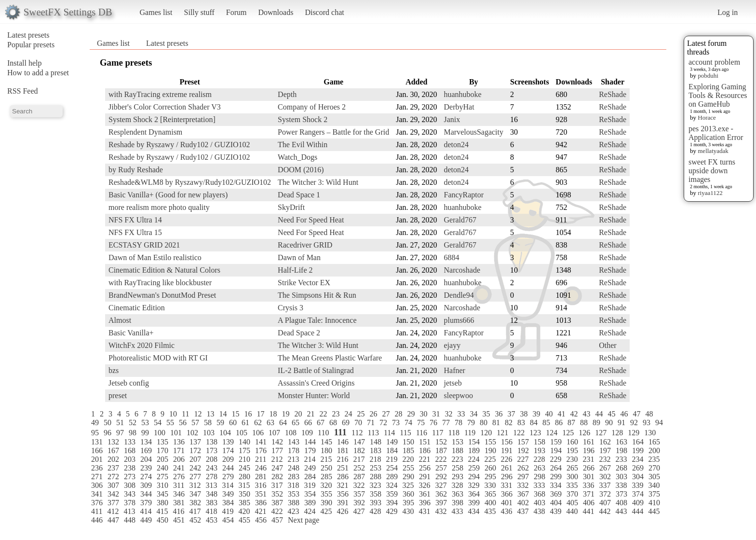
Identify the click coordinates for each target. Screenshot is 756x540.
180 (326, 450)
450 (162, 520)
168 (130, 450)
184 (392, 450)
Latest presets (28, 35)
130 (650, 433)
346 (179, 494)
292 (441, 477)
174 (228, 450)
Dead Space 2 (299, 333)
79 (471, 422)
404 (556, 503)
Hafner (454, 370)
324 (391, 485)
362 (441, 494)
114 (389, 433)
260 (490, 468)
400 (490, 503)
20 (298, 414)
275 (162, 477)
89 (596, 422)
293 (458, 477)
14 (223, 414)
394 (392, 503)
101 (176, 433)
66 (308, 422)
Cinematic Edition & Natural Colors (164, 270)
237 (113, 468)
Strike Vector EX (304, 283)
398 (458, 503)
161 (589, 442)
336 (588, 485)
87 (571, 422)
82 (509, 422)
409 (638, 503)
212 (277, 459)
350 (244, 494)
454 (228, 520)
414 (146, 511)
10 (173, 414)
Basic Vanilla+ (131, 333)
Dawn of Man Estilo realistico (155, 257)
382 (195, 503)
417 (195, 511)
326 (424, 485)
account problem (714, 62)
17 (260, 414)
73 (396, 422)
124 (552, 433)
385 (244, 503)
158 (540, 442)
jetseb (452, 383)
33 (461, 414)
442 (605, 511)
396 (425, 503)
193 (540, 450)
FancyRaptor (464, 195)
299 (556, 477)
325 (408, 485)
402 (523, 503)
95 (95, 433)
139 (228, 442)
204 (146, 459)
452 (195, 520)
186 (425, 450)
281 (261, 477)
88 (584, 422)
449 (146, 520)
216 (342, 459)
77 (446, 422)
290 (408, 477)
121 (502, 433)
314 (228, 485)
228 (539, 459)
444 (637, 511)
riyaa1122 (710, 193)
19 (285, 414)
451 (179, 520)
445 (654, 511)
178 (294, 450)
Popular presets (31, 45)
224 (473, 459)
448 (130, 520)
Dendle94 (459, 295)
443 (621, 511)
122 (519, 433)
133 (130, 442)
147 (359, 442)
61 (245, 422)
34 (473, 414)
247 (277, 468)
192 (523, 450)
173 (212, 450)
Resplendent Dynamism (145, 132)
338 (621, 485)
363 (458, 494)
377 (113, 503)
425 (326, 511)
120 (486, 433)
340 (654, 485)
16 (248, 414)
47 (636, 414)
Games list (156, 12)
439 (555, 511)
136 (179, 442)
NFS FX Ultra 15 (135, 232)
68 (333, 422)
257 (441, 468)
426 (342, 511)
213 (293, 459)
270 (654, 468)
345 (162, 494)
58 (208, 422)
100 (160, 433)
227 (523, 459)
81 (496, 422)
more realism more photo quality (159, 207)
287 (359, 477)
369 (556, 494)
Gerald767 (460, 220)
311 (179, 485)
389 (310, 503)
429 (391, 511)
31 (436, 414)
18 (273, 414)
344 (146, 494)
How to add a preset (38, 73)
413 (129, 511)
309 (146, 485)
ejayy (452, 345)
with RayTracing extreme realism (160, 94)
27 (386, 414)
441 (588, 511)
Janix (452, 119)
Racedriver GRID (305, 245)
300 (572, 477)
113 (373, 433)
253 (376, 468)
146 (343, 442)
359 (392, 494)
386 (261, 503)
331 (506, 485)
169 (146, 450)
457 (277, 520)
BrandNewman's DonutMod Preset (162, 295)
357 (359, 494)
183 (376, 450)
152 (441, 442)
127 (601, 433)
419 (228, 511)
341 (97, 494)
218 (375, 459)
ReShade (613, 94)
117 (438, 433)
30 (423, 414)
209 (228, 459)
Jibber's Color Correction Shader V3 (165, 107)
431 (424, 511)
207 (195, 459)
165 (654, 442)
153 (458, 442)
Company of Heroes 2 (312, 107)
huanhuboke (462, 94)
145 (326, 442)
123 (535, 433)
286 (343, 477)
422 (277, 511)
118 (454, 433)
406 (589, 503)
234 (637, 459)
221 (424, 459)
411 (97, 511)
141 (261, 442)
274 (146, 477)
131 (97, 442)
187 (441, 450)
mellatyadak (713, 151)
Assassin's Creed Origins (316, 383)
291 (425, 477)
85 (546, 422)
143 (294, 442)
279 (228, 477)
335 (572, 485)
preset (118, 395)
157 (523, 442)
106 (258, 433)
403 (540, 503)
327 (441, 485)
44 (599, 414)
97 (120, 433)
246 (261, 468)
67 (321, 422)
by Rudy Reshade (136, 170)
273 (130, 477)
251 (343, 468)
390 (326, 503)
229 (555, 459)
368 (540, 494)
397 (441, 503)
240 (162, 468)
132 (113, 442)
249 (310, 468)
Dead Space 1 (299, 195)
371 (589, 494)
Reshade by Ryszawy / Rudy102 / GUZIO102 (179, 145)
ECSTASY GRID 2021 (144, 245)
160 (572, 442)
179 (310, 450)
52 (133, 422)
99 (145, 433)
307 (113, 485)
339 (637, 485)
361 (425, 494)
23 (336, 414)
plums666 (459, 320)
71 (371, 422)
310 (162, 485)
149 (392, 442)
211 (261, 459)
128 (617, 433)
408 (621, 503)
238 (130, 468)
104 (225, 433)
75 (421, 422)
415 (162, 511)
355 (326, 494)
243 (212, 468)
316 (260, 485)
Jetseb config (129, 383)
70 (358, 422)
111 (340, 432)
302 (605, 477)
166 (97, 450)
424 (310, 511)
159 (556, 442)
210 (244, 459)
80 (484, 422)
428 (375, 511)
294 (474, 477)
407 (605, 503)
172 (195, 450)
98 (133, 433)
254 (392, 468)
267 (605, 468)
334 (555, 485)
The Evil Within (303, 145)
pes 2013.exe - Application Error (716, 133)
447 (113, 520)
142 (277, 442)
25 (361, 414)
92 (634, 422)
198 (621, 450)
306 (97, 485)
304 (638, 477)
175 (244, 450)
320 (326, 485)
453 (212, 520)
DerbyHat (459, 107)
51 (120, 422)
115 (405, 433)
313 (211, 485)
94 (659, 422)
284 (310, 477)
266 (589, 468)
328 (457, 485)
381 (179, 503)
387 (277, 503)
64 (283, 422)
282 (277, 477)
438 (539, 511)
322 (359, 485)
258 (458, 468)
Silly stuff (199, 12)
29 (411, 414)
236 (97, 468)
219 (391, 459)
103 (209, 433)
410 (654, 503)
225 (490, 459)
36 (499, 414)
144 (310, 442)
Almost (120, 320)
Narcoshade (462, 270)
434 (473, 511)
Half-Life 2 (295, 270)
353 (294, 494)
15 (235, 414)
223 (457, 459)
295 (490, 477)
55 (170, 422)
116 (422, 433)
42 (574, 414)
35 (486, 414)
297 (523, 477)
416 (178, 511)
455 (244, 520)
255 (408, 468)
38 (524, 414)
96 (108, 433)
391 (343, 503)
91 (621, 422)
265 (572, 468)
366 (507, 494)
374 (638, 494)
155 (490, 442)
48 (649, 414)
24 (348, 414)
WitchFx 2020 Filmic (142, 345)
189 (474, 450)
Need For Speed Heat (311, 220)
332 (523, 485)
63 (270, 422)
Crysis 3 (290, 308)
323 (375, 485)
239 (146, 468)
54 (158, 422)
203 (130, 459)
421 (260, 511)
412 (113, 511)
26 (373, 414)
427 (359, 511)
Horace (707, 118)
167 (113, 450)
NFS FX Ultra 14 (135, 220)
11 (185, 414)
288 (376, 477)
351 (261, 494)
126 (584, 433)
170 (162, 450)
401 (507, 503)
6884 (451, 257)
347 (195, 494)
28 (398, 414)
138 (212, 442)
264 (556, 468)
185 (408, 450)
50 (108, 422)
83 (521, 422)
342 (113, 494)
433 (457, 511)
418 (211, 511)
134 (146, 442)
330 (490, 485)
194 (556, 450)
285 (326, 477)
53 (145, 422)
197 (605, 450)
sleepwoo (458, 395)
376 (97, 503)
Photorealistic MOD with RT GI (158, 358)
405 (572, 503)
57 (195, 422)
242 (195, 468)
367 (523, 494)
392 (359, 503)
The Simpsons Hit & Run (317, 295)
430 (408, 511)
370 (572, 494)
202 (113, 459)
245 (244, 468)
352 (277, 494)
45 (611, 414)
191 (507, 450)
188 (458, 450)
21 (310, 414)
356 (343, 494)
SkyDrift (291, 207)
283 (294, 477)
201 (97, 459)
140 (244, 442)
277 (195, 477)
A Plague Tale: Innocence (317, 320)
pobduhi (708, 76)
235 (654, 459)
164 (638, 442)
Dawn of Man (299, 257)
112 (357, 433)
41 (561, 414)
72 (383, 422)
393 (376, 503)
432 (441, 511)
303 (621, 477)
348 (212, 494)
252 (359, 468)
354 (310, 494)
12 (198, 414)
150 (408, 442)
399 (474, 503)
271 (97, 477)
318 (293, 485)
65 (296, 422)
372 (605, 494)
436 (506, 511)
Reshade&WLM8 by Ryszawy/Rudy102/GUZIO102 (190, 182)
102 (192, 433)
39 (536, 414)
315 (244, 485)
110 (323, 433)
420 (244, 511)
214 (310, 459)
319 (310, 485)
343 (130, 494)
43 (586, 414)
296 (507, 477)
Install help (25, 63)
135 (162, 442)
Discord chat (324, 12)
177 (277, 450)
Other (607, 345)
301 (589, 477)
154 (474, 442)
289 (392, 477)
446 (97, 520)
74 (408, 422)
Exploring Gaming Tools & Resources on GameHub (718, 95)
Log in (728, 12)
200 (654, 450)
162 (605, 442)
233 (621, 459)
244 (228, 468)
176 (261, 450)
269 (638, 468)
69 (346, 422)
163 (621, 442)
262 (523, 468)
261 (507, 468)
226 (506, 459)
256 (425, 468)
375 (654, 494)
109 (307, 433)
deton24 (456, 145)
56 (183, 422)
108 (291, 433)
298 (540, 477)
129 (634, 433)
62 (258, 422)
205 (162, 459)
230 (572, 459)
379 (146, 503)
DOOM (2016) (301, 170)
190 (490, 450)
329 (473, 485)
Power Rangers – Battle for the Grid (333, 132)
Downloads (276, 12)
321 (342, 485)
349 (228, 494)
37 (511, 414)
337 (605, 485)
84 (534, 422)
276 (179, 477)
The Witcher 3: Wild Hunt (318, 182)
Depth (287, 94)
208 (212, 459)
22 (323, 414)
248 (294, 468)
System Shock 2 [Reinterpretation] (162, 119)
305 (654, 477)
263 (540, 468)
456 (261, 520)
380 (162, 503)
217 (359, 459)
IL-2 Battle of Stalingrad (316, 370)
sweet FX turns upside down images (712, 171)
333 (539, 485)
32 (448, 414)
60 (233, 422)
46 (624, 414)
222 (441, 459)
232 (605, 459)
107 (274, 433)
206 (179, 459)
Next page (304, 520)
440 (572, 511)
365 (490, 494)
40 (549, 414)
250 (326, 468)
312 (195, 485)
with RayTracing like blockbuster (160, 283)
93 (647, 422)
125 (568, 433)
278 (212, 477)
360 (408, 494)
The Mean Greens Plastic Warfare (330, 358)
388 (294, 503)
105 (242, 433)
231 (588, 459)
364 (474, 494)
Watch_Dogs (297, 157)
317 (277, 485)
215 (326, 459)
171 (179, 450)
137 (195, 442)
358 (376, 494)
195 (572, 450)
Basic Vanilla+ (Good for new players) (168, 195)
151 (425, 442)
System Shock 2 (303, 119)
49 (95, 422)
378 (130, 503)
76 (433, 422)
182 (359, 450)
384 (228, 503)
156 (507, 442)
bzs (114, 370)
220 (408, 459)
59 (220, 422)
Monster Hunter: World (314, 395)
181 (343, 450)
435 (490, 511)
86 (559, 422)
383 (212, 503)
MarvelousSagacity (473, 132)
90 (609, 422)
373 (621, 494)
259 (474, 468)
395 (408, 503)
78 (459, 422)
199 (638, 450)
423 (293, 511)
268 (621, 468)
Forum (236, 12)
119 (470, 433)
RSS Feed (23, 91)
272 (113, 477)
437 (523, 511)
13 (210, 414)
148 (376, 442)
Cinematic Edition (137, 308)
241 (179, 468)
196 (589, 450)
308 (130, 485)
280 (244, 477)
